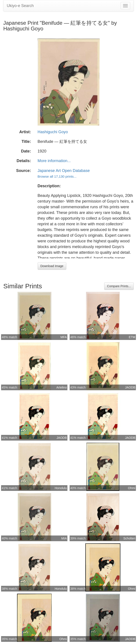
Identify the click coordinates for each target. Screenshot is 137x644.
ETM (132, 337)
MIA (64, 538)
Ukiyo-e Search (20, 6)
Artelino (62, 387)
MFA (64, 337)
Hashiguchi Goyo (53, 132)
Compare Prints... (119, 286)
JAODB (130, 387)
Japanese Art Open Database (64, 171)
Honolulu (61, 488)
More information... (54, 161)
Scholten (129, 538)
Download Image (52, 266)
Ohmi (132, 488)
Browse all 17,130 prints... (57, 176)
